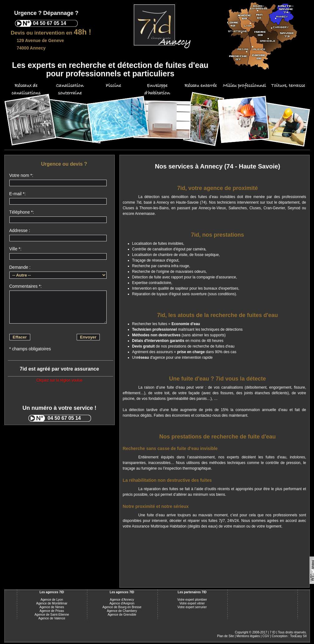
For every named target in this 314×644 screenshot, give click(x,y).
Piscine (113, 86)
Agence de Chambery (122, 611)
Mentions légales (248, 636)
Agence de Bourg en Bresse (122, 607)
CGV (266, 636)
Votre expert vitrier (192, 603)
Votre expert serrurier (192, 607)
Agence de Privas (52, 611)
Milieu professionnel (244, 86)
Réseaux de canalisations (26, 90)
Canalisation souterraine (70, 90)
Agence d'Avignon (122, 603)
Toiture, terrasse (288, 86)
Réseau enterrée (201, 86)
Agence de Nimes (52, 607)
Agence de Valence (52, 618)
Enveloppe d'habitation (157, 90)
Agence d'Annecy (122, 600)
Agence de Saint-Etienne (52, 615)
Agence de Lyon (52, 600)
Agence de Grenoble (122, 615)
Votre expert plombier (192, 600)
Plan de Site (225, 636)
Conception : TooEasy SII (289, 636)
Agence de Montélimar (52, 603)
